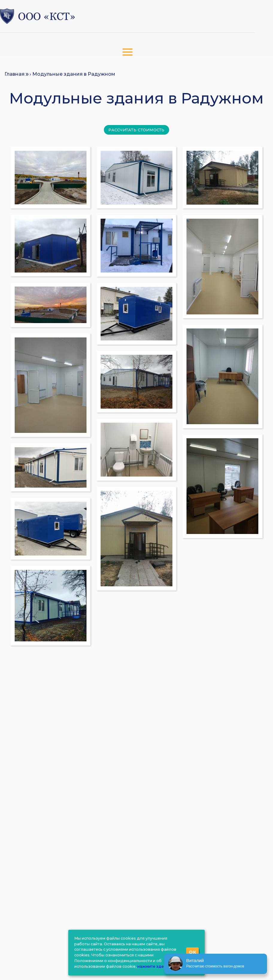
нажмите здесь (153, 966)
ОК (192, 952)
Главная (15, 74)
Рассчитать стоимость (136, 130)
